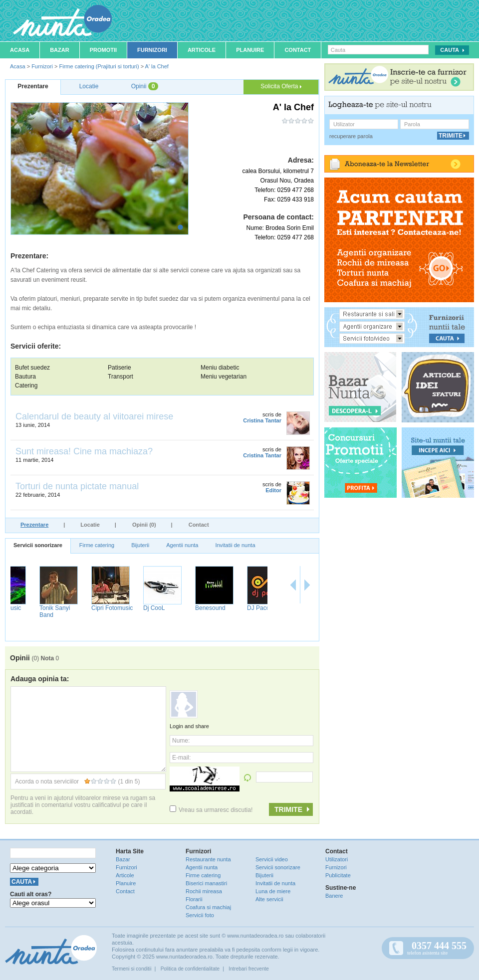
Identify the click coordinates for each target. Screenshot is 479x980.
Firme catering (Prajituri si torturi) (99, 66)
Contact (298, 50)
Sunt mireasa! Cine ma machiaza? (84, 451)
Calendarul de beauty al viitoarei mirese (94, 416)
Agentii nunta (182, 545)
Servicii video (272, 859)
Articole (202, 50)
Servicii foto (200, 915)
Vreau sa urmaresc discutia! (211, 810)
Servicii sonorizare (38, 545)
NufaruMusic (32, 608)
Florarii (194, 899)
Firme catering (97, 545)
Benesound (238, 608)
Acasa (20, 50)
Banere (334, 896)
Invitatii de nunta (235, 545)
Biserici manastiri (206, 883)
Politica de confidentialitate (190, 969)
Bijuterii (140, 545)
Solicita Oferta (281, 86)
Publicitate (338, 875)
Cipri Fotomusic (140, 608)
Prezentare (34, 525)
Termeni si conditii (131, 969)
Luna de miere (273, 891)
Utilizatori (337, 859)
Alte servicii (269, 899)
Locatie (90, 525)
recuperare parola (351, 136)
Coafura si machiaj (208, 907)
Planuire (250, 50)
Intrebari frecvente (249, 969)
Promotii (103, 50)
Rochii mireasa (204, 891)
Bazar (60, 50)
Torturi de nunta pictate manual (77, 486)
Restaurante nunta (208, 859)
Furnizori (152, 50)
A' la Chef (157, 66)
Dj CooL (182, 608)
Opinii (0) (144, 525)
